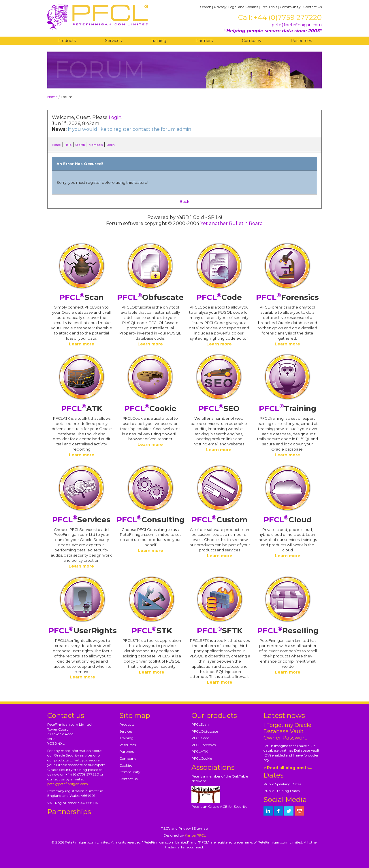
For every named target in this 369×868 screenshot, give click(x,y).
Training (159, 41)
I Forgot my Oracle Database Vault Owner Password (287, 731)
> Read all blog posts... (288, 768)
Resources (301, 41)
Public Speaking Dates (282, 784)
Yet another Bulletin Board (232, 223)
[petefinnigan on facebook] (278, 811)
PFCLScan (200, 724)
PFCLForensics (204, 745)
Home (52, 97)
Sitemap (201, 828)
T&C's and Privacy (176, 828)
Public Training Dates (282, 791)
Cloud (288, 520)
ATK (82, 409)
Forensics (287, 297)
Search (206, 7)
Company (252, 41)
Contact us (128, 779)
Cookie (150, 409)
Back (184, 201)
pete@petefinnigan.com (297, 25)
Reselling (288, 631)
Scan (82, 297)
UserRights (83, 631)
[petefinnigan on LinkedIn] (268, 811)
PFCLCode (200, 738)
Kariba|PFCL (195, 835)
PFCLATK (199, 751)
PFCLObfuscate (205, 731)
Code (219, 297)
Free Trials (269, 7)
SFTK (220, 631)
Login (115, 117)
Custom (220, 520)
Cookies (126, 765)
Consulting (150, 520)
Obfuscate (150, 297)
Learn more (82, 344)
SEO (219, 409)
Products (67, 41)
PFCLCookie (202, 758)
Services (113, 41)
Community (290, 7)
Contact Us (312, 7)
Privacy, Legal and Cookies (236, 7)
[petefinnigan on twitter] (289, 811)
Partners (204, 41)
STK (152, 631)
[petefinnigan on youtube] (299, 811)
